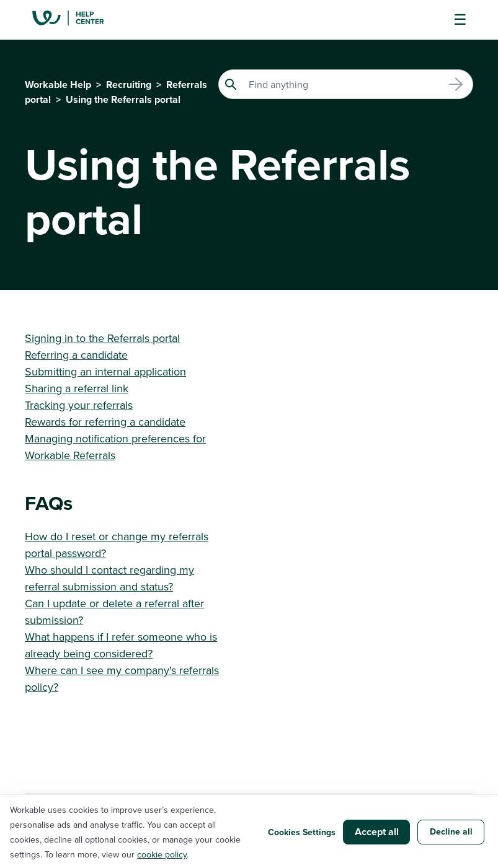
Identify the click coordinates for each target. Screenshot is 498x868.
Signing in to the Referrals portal (102, 338)
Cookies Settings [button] (302, 832)
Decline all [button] (451, 831)
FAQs (49, 503)
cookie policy (162, 854)
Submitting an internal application (105, 371)
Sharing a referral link (77, 388)
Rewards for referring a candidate (105, 422)
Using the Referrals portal (123, 99)
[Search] (346, 84)
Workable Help (58, 85)
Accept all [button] (377, 832)
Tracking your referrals (79, 405)
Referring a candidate (76, 355)
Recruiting (129, 85)
